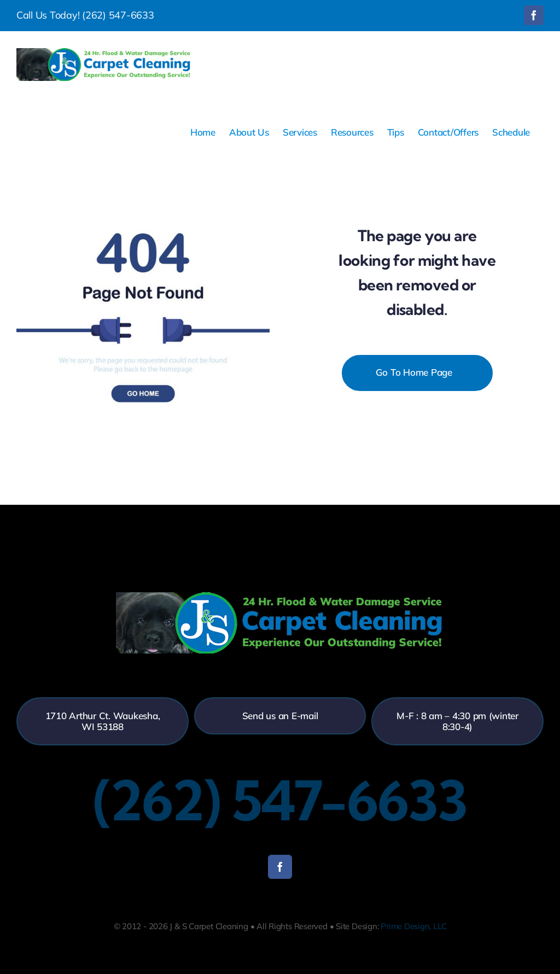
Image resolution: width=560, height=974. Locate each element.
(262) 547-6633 (118, 15)
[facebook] (280, 867)
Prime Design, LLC (413, 926)
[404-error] (143, 181)
